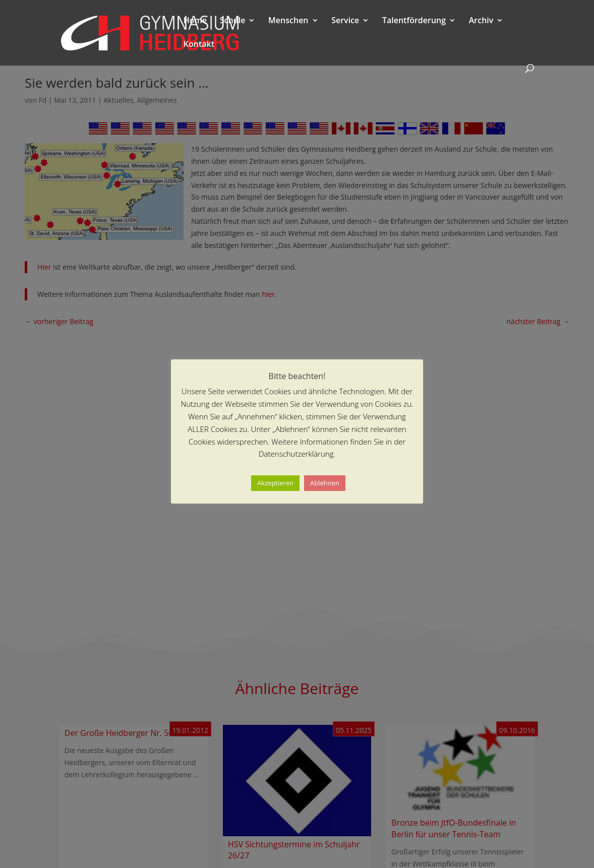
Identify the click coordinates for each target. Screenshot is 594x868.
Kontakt (199, 45)
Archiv (481, 21)
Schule (233, 21)
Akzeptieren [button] (275, 483)
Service (345, 21)
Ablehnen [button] (325, 483)
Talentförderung (414, 21)
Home (195, 21)
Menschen (288, 21)
